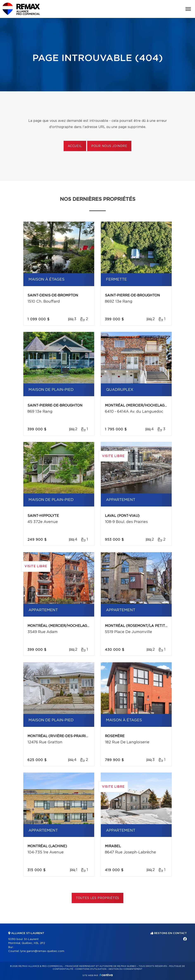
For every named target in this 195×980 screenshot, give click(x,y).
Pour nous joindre (109, 146)
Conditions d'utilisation (91, 969)
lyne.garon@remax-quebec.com (42, 951)
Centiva (106, 975)
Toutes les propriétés (98, 898)
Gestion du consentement (125, 969)
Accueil (75, 146)
